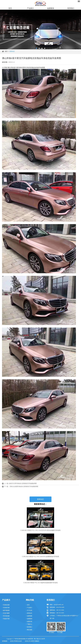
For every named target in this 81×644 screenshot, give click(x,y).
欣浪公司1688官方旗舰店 (32, 641)
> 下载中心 (29, 624)
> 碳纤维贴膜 (6, 610)
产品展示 (30, 8)
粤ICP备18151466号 (39, 639)
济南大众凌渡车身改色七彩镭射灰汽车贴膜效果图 (24, 487)
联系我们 (71, 8)
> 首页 (28, 605)
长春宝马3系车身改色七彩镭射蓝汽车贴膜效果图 (23, 483)
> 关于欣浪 (29, 610)
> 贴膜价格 (29, 621)
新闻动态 (12, 51)
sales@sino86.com (59, 605)
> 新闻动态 (29, 613)
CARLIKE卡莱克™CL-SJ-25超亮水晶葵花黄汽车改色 (40, 583)
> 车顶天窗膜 (6, 613)
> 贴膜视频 (29, 616)
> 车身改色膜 (6, 605)
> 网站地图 (29, 630)
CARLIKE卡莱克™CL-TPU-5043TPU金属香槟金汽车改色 (40, 556)
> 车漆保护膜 (6, 608)
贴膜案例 (51, 8)
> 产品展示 (29, 608)
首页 (10, 8)
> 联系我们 (29, 627)
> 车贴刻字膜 (6, 619)
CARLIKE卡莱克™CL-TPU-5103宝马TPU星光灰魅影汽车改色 (40, 530)
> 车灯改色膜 (6, 616)
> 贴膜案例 (29, 619)
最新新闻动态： (40, 504)
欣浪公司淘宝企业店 (16, 641)
